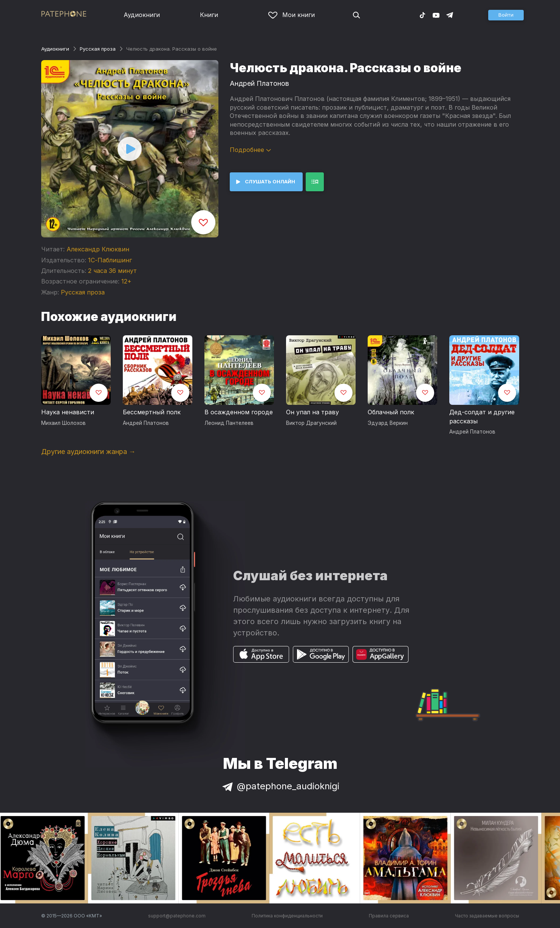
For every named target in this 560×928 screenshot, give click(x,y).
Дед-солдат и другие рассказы (482, 417)
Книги (209, 15)
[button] (506, 15)
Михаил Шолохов (63, 423)
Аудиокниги (142, 15)
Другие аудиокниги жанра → (88, 452)
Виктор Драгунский (311, 423)
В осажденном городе (239, 412)
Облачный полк (391, 412)
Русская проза (98, 49)
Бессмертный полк (152, 412)
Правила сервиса (389, 916)
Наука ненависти (68, 412)
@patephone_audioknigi (280, 786)
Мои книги (292, 15)
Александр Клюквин (98, 249)
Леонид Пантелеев (229, 423)
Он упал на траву (312, 412)
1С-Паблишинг (110, 260)
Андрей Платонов (259, 83)
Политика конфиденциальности (287, 916)
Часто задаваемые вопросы (487, 916)
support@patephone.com (177, 916)
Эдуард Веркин (388, 423)
